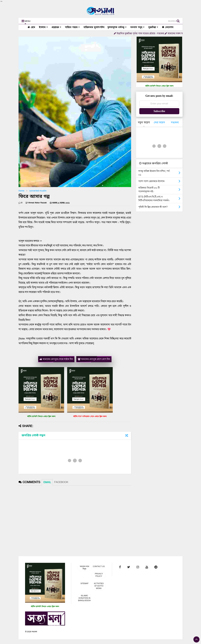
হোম (31, 27)
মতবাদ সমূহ (137, 27)
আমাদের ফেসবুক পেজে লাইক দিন (56, 359)
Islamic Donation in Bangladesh (84, 598)
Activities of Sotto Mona (99, 586)
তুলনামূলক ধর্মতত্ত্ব (117, 27)
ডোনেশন (167, 27)
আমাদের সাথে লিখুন (84, 568)
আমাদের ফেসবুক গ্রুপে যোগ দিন (94, 359)
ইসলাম (43, 27)
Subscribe (159, 111)
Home (21, 191)
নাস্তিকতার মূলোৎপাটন (94, 27)
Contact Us (99, 566)
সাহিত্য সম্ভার (72, 27)
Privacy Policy (99, 575)
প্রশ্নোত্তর (56, 27)
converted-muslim (38, 191)
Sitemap (84, 583)
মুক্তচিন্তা (153, 27)
